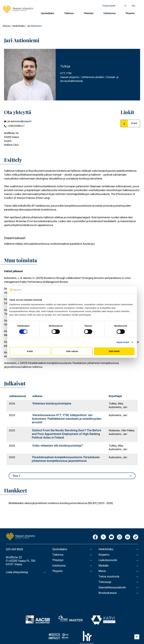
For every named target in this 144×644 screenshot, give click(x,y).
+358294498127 (16, 126)
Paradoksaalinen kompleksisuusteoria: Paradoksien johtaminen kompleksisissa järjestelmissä (66, 459)
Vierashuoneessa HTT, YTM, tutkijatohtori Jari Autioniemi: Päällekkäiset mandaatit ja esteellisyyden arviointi (67, 419)
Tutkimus (69, 13)
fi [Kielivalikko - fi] (125, 6)
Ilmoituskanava (108, 593)
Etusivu (7, 26)
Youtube (111, 537)
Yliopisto (130, 13)
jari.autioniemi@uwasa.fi (19, 121)
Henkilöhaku (19, 26)
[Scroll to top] (137, 637)
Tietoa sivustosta (109, 577)
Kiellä (30, 351)
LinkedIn (128, 537)
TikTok (136, 537)
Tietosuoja (105, 582)
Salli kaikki (114, 351)
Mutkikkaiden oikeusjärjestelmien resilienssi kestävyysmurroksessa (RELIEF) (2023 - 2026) (61, 503)
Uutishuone (110, 13)
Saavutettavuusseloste (113, 588)
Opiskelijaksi (48, 13)
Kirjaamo (104, 555)
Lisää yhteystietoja (18, 572)
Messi (102, 571)
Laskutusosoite (108, 560)
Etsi (134, 6)
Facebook (95, 537)
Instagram (119, 537)
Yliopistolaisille (109, 6)
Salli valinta (72, 351)
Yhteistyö (89, 13)
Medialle (104, 566)
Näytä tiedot (123, 342)
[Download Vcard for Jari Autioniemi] (130, 123)
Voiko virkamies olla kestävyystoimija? (58, 446)
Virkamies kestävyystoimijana (52, 403)
